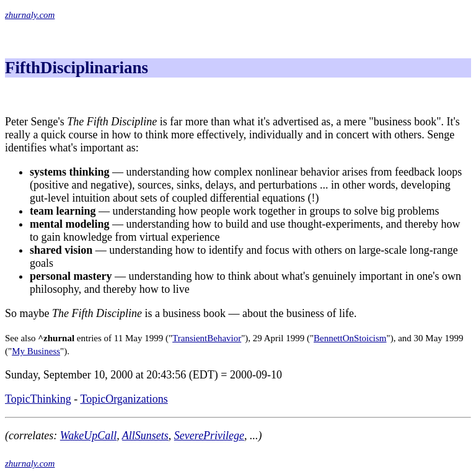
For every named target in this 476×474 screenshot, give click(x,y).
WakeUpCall (88, 436)
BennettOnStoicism (350, 338)
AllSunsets (145, 436)
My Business (36, 351)
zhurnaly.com (30, 15)
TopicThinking (38, 399)
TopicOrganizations (124, 399)
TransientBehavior (207, 338)
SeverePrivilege (209, 436)
